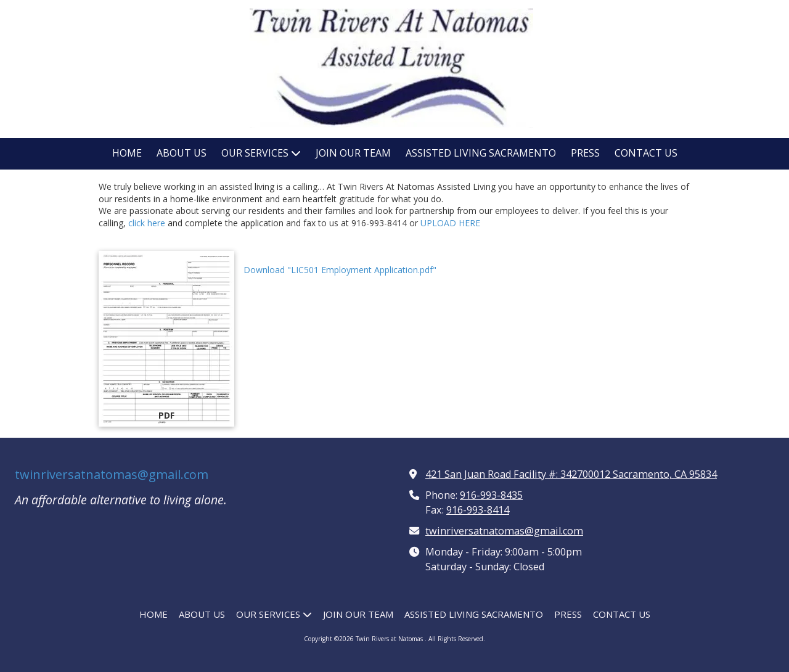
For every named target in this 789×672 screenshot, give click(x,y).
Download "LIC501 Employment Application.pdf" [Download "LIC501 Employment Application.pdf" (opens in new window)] (340, 270)
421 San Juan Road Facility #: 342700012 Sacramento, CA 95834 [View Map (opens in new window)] (571, 474)
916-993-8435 (491, 495)
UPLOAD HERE (450, 223)
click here (145, 223)
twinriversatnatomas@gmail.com (112, 474)
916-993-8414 (478, 510)
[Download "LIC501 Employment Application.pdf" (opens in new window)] (166, 339)
